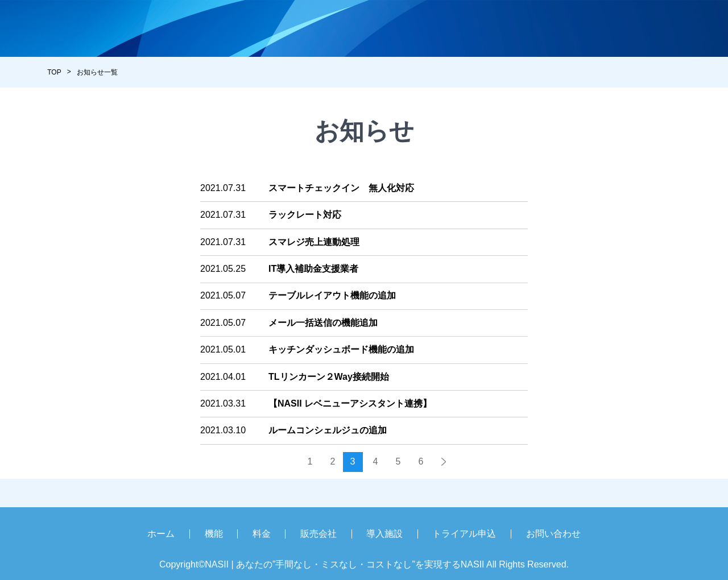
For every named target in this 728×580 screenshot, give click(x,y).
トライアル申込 (464, 534)
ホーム (161, 534)
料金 (262, 534)
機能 (214, 534)
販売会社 (318, 534)
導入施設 (384, 534)
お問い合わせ (553, 534)
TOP (54, 72)
